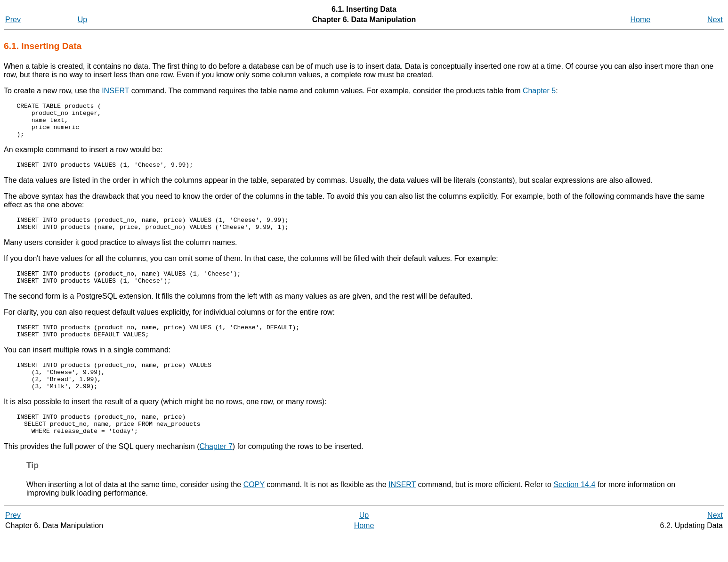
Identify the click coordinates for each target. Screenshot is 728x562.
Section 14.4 (574, 511)
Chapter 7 (216, 473)
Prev (13, 20)
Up (82, 20)
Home (641, 20)
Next (715, 20)
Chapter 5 (539, 91)
